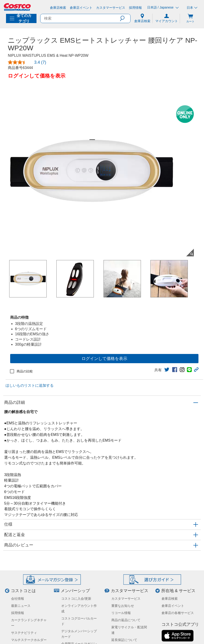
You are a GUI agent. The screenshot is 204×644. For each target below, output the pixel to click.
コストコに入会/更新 (76, 599)
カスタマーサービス (130, 591)
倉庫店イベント (173, 606)
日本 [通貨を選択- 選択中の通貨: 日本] (192, 8)
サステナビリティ (24, 633)
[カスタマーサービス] (111, 8)
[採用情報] (135, 8)
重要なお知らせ (123, 606)
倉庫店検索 (170, 599)
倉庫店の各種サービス (178, 613)
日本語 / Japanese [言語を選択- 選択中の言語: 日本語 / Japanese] (163, 7)
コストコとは (23, 591)
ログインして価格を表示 (104, 359)
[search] (80, 18)
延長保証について (124, 640)
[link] (167, 370)
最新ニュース (21, 606)
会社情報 (18, 599)
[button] (125, 18)
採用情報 (18, 613)
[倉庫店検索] (58, 8)
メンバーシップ (75, 591)
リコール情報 (121, 613)
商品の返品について (126, 620)
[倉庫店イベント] (81, 8)
